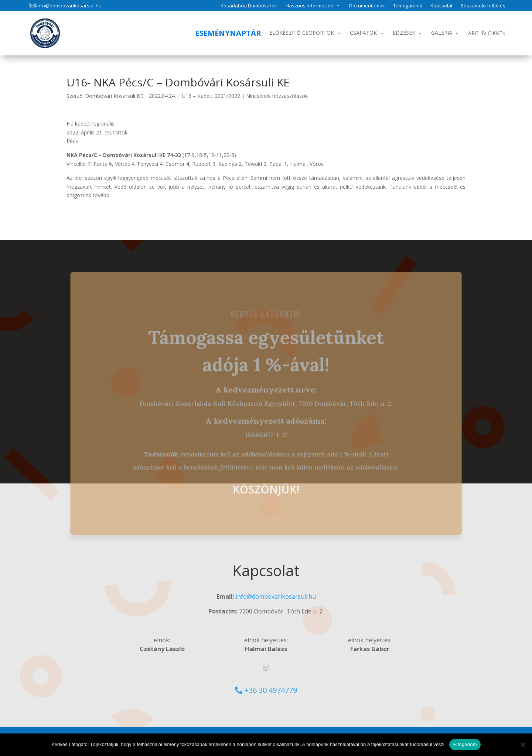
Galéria (442, 33)
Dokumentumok (367, 6)
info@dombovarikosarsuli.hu (69, 6)
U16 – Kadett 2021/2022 (211, 96)
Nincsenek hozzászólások (277, 96)
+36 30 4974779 (271, 690)
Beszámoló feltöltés (483, 6)
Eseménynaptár (228, 33)
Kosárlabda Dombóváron (249, 6)
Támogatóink (408, 6)
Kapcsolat (441, 6)
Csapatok (363, 33)
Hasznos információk (309, 6)
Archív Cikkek (487, 33)
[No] (523, 745)
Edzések (404, 33)
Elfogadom (465, 744)
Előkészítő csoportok (302, 33)
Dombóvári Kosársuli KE (114, 96)
